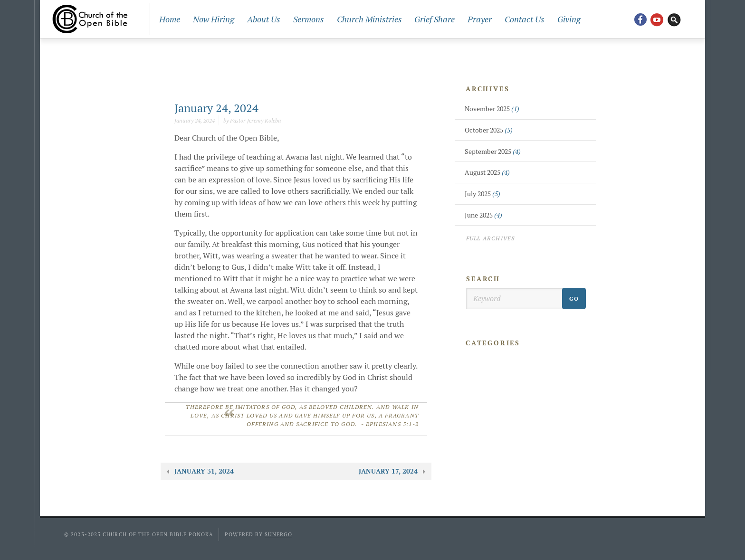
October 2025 (489, 130)
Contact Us (525, 19)
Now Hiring (214, 19)
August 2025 (487, 172)
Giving (569, 19)
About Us (264, 19)
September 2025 (493, 152)
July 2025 (482, 194)
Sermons (309, 19)
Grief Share (435, 19)
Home (170, 19)
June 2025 (483, 215)
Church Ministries (369, 19)
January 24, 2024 (216, 108)
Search (483, 279)
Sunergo (278, 534)
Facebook (640, 19)
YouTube (657, 19)
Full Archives (491, 238)
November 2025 (492, 109)
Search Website (674, 19)
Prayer (480, 19)
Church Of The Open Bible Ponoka (90, 19)
